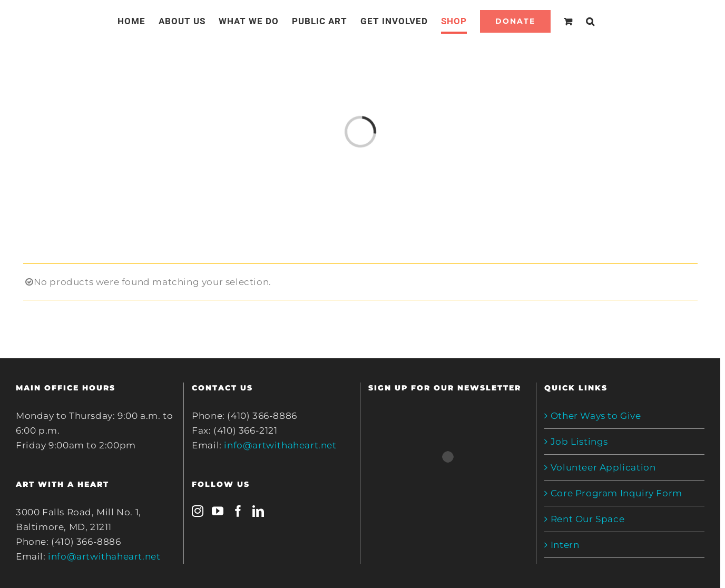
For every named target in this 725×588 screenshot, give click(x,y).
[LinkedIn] (258, 511)
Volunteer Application (603, 467)
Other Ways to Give (596, 416)
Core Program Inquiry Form (616, 493)
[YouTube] (218, 511)
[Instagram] (198, 511)
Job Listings (579, 442)
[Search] (590, 21)
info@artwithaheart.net (104, 556)
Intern (565, 545)
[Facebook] (238, 511)
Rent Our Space (587, 519)
